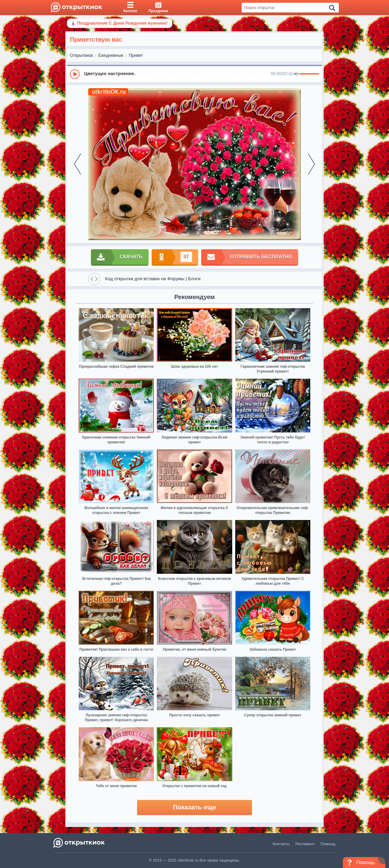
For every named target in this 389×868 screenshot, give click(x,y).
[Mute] (296, 74)
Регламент (305, 844)
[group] (194, 74)
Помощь (328, 844)
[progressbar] (309, 74)
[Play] (75, 74)
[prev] (77, 164)
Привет (136, 55)
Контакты (281, 844)
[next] (312, 164)
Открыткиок (81, 55)
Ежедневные (111, 55)
